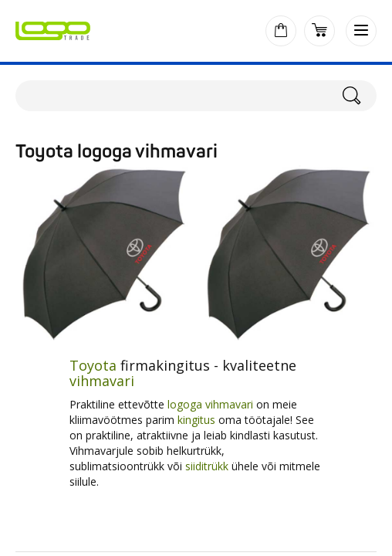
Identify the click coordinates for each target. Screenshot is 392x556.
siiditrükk (207, 466)
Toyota (93, 365)
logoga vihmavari (212, 404)
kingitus (196, 420)
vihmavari (102, 381)
